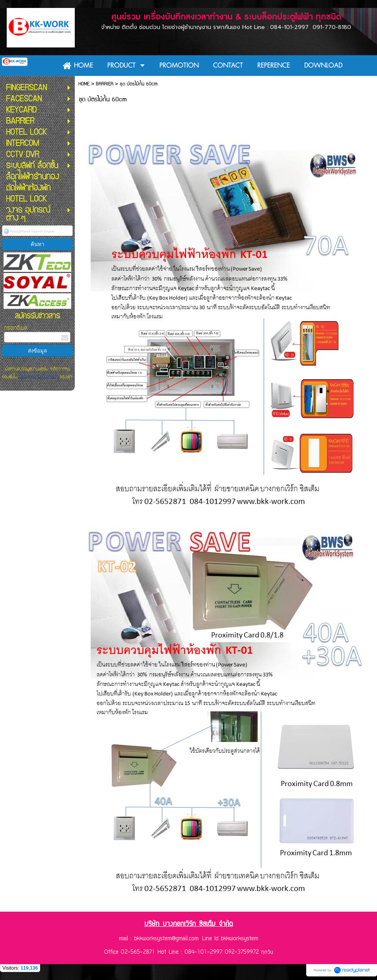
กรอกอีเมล (16, 328)
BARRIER (105, 84)
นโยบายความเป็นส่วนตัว (39, 377)
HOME (84, 84)
